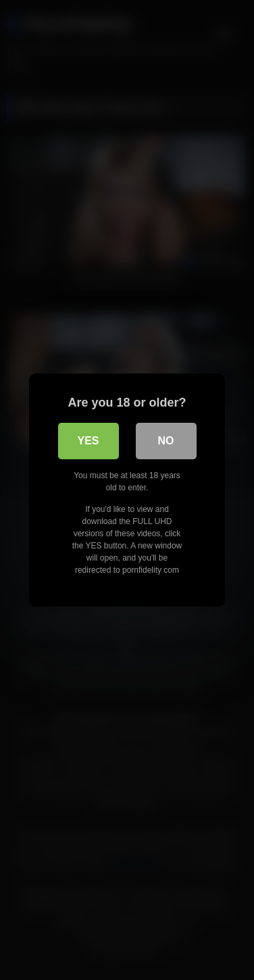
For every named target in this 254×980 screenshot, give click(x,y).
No (166, 441)
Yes (88, 441)
